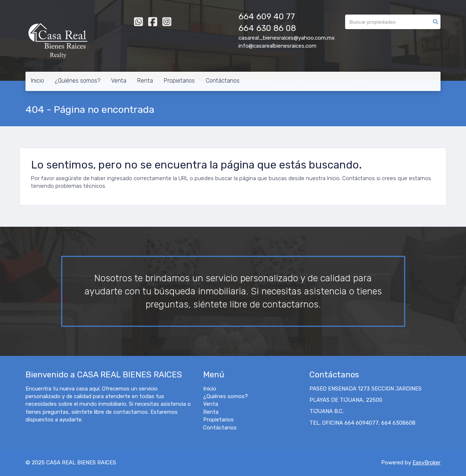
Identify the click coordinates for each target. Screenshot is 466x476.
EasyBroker (426, 463)
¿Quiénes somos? (78, 81)
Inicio (37, 81)
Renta (145, 81)
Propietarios (179, 81)
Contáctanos (223, 81)
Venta (119, 81)
